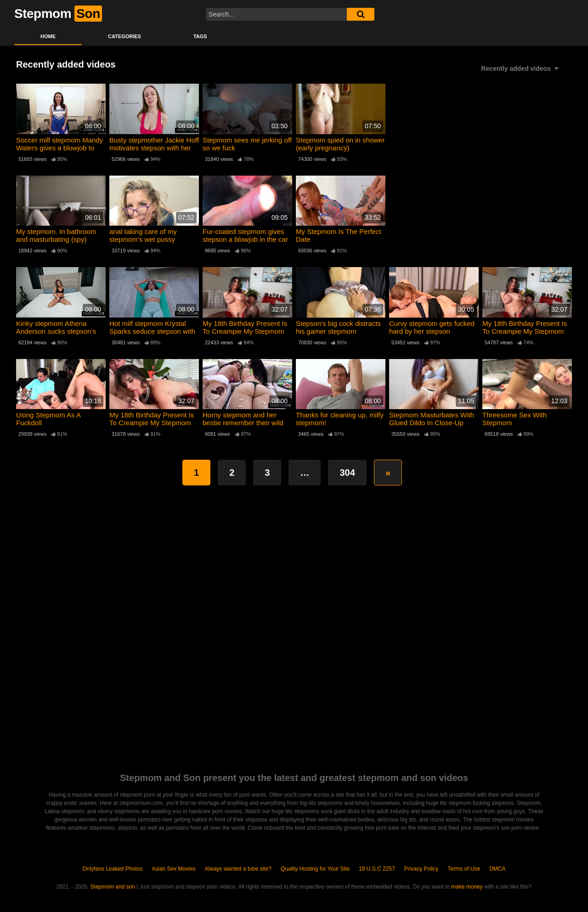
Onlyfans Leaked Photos (112, 869)
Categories (124, 36)
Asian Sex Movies (173, 869)
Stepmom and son (113, 887)
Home (48, 36)
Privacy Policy (421, 869)
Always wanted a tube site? (238, 869)
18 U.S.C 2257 (377, 869)
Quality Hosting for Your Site (315, 869)
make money (467, 887)
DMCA (497, 869)
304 (347, 473)
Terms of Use (464, 869)
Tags (200, 36)
